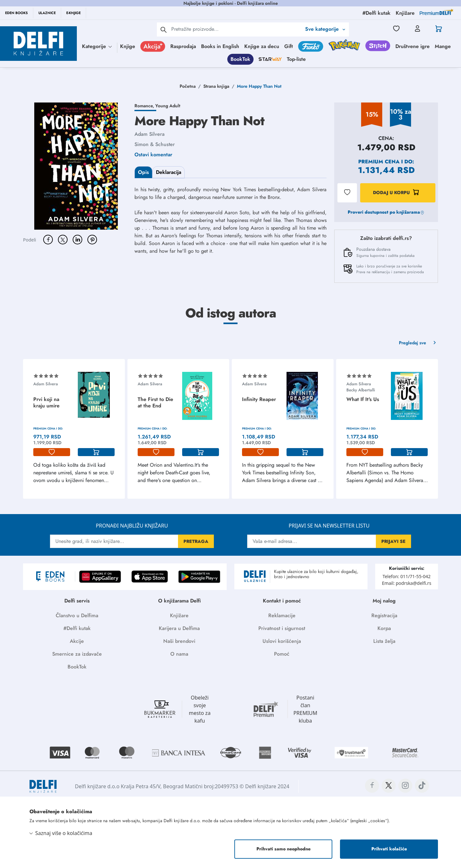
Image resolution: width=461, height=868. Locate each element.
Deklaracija (169, 172)
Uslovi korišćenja (282, 641)
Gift (289, 46)
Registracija (384, 615)
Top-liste (296, 59)
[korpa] (96, 452)
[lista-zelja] (52, 452)
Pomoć (282, 654)
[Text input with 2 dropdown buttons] (236, 29)
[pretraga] (164, 29)
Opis (143, 172)
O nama (179, 654)
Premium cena (379, 162)
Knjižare (179, 615)
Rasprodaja (183, 46)
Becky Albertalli (361, 390)
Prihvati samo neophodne (283, 849)
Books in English (220, 46)
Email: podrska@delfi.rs (407, 583)
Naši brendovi (179, 641)
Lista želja (384, 641)
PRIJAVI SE (393, 541)
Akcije (77, 641)
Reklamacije (282, 615)
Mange (443, 46)
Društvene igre (412, 46)
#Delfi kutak (77, 628)
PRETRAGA (196, 541)
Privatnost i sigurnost (282, 628)
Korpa (384, 628)
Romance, (145, 106)
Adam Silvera (150, 134)
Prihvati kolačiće (389, 849)
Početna (188, 86)
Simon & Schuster (155, 144)
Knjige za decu (262, 46)
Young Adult (168, 106)
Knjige (128, 46)
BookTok (240, 59)
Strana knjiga (216, 86)
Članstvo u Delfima (77, 615)
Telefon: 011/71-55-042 (407, 576)
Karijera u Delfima (179, 628)
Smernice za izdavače (77, 654)
